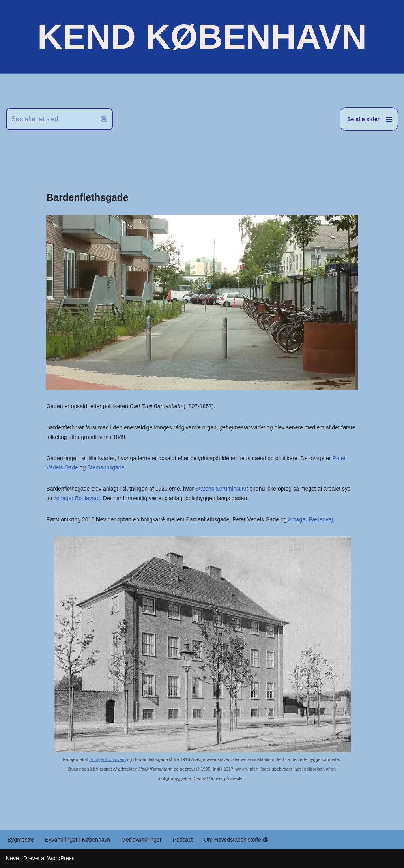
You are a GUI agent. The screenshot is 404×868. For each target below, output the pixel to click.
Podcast (182, 840)
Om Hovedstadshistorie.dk (236, 840)
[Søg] (50, 119)
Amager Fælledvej (310, 519)
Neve (12, 858)
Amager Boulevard (77, 498)
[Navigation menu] (369, 119)
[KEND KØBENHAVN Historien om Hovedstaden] (202, 37)
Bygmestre (21, 840)
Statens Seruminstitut (221, 489)
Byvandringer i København (78, 840)
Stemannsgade (106, 467)
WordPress (61, 858)
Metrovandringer (141, 840)
